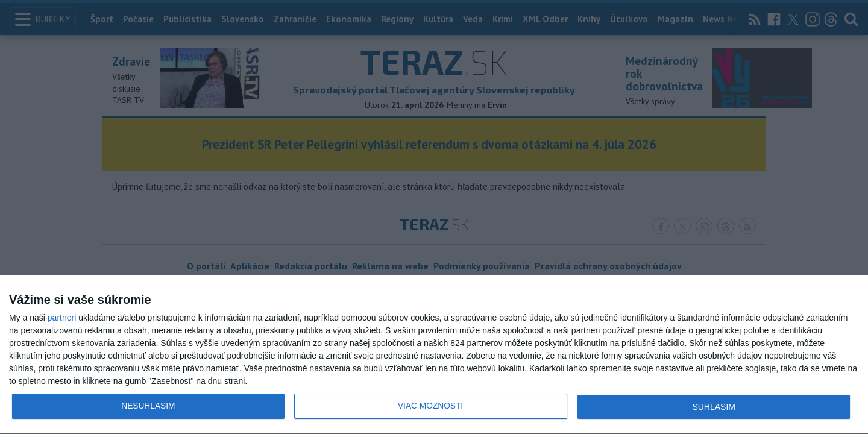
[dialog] (434, 355)
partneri (62, 318)
